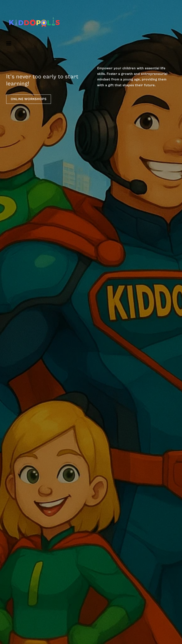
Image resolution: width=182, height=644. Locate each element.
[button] (9, 43)
